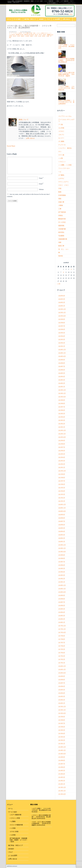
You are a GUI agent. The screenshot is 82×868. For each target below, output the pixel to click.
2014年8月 (62, 760)
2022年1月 (62, 467)
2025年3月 (62, 340)
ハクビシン (62, 162)
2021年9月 (62, 474)
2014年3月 (62, 777)
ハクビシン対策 (10, 1)
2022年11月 (62, 434)
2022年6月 (62, 451)
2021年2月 (62, 498)
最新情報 (61, 226)
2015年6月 (62, 727)
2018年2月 (62, 619)
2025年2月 (62, 343)
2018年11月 (62, 589)
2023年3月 (62, 420)
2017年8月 (62, 639)
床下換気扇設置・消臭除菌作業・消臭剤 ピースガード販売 (29, 1)
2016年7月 (62, 683)
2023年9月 (62, 400)
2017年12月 (62, 626)
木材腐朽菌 (62, 229)
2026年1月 (62, 306)
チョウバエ (62, 145)
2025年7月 (62, 326)
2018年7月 (62, 602)
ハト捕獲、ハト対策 (65, 165)
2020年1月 (62, 542)
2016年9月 (62, 676)
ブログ (71, 1)
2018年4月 (62, 612)
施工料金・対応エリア (30, 19)
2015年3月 (62, 737)
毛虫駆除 (61, 236)
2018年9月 (62, 595)
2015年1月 (62, 744)
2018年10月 (62, 592)
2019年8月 (62, 558)
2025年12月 (62, 309)
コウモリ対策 (14, 832)
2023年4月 (62, 417)
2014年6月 (62, 767)
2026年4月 (62, 296)
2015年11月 (62, 710)
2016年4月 (62, 693)
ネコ (60, 151)
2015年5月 (62, 730)
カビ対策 (61, 128)
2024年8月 (62, 363)
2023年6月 (62, 410)
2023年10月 (62, 397)
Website (41, 189)
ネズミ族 (61, 155)
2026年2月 (62, 302)
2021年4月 (62, 491)
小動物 (61, 205)
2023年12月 (62, 390)
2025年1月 (62, 346)
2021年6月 (62, 484)
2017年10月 (62, 633)
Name (41, 178)
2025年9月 (62, 319)
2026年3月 (62, 299)
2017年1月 (62, 663)
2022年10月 (62, 437)
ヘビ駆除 (13, 821)
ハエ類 (61, 158)
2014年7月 (62, 764)
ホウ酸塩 (61, 175)
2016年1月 (62, 703)
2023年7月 (62, 407)
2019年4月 (62, 572)
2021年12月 (62, 471)
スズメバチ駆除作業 (49, 1)
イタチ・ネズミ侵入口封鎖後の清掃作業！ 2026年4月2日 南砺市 (42, 823)
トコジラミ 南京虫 (65, 148)
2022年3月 (62, 461)
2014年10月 (62, 754)
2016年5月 (62, 690)
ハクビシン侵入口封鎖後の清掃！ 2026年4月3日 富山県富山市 (41, 817)
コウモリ (61, 131)
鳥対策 (61, 256)
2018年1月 (62, 622)
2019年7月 (62, 562)
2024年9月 (62, 360)
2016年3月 (62, 696)
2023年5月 (62, 414)
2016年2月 (62, 700)
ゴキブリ (61, 135)
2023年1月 (62, 427)
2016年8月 (62, 680)
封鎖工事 (61, 202)
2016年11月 (62, 670)
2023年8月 (62, 404)
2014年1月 (62, 784)
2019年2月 (62, 579)
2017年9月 (62, 636)
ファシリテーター (64, 168)
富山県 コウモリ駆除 (24, 33)
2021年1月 (62, 501)
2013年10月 (62, 794)
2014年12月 (62, 747)
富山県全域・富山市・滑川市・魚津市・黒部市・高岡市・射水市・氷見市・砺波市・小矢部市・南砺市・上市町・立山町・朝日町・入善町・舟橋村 (30, 36)
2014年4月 (62, 774)
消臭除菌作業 (63, 239)
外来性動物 (62, 195)
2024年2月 (62, 383)
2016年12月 (62, 666)
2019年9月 (62, 555)
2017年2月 (62, 659)
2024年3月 (62, 380)
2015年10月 (62, 713)
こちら (71, 14)
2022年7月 (62, 447)
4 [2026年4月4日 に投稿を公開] (71, 269)
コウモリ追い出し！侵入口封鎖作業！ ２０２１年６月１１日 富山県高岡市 (29, 27)
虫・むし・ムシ (63, 249)
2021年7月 (62, 481)
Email (41, 184)
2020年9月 (62, 515)
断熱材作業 (62, 219)
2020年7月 (62, 521)
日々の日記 (62, 222)
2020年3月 (62, 535)
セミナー (61, 138)
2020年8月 (62, 518)
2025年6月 (62, 329)
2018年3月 (62, 616)
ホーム (9, 19)
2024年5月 (62, 373)
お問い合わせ (16, 2)
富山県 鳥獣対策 (24, 35)
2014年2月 (62, 781)
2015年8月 (62, 720)
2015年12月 (62, 707)
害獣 (60, 199)
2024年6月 (62, 370)
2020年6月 (62, 525)
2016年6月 (62, 686)
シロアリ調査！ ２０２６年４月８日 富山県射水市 (41, 809)
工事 (60, 209)
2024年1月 (62, 387)
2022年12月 (62, 430)
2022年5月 (62, 454)
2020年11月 (62, 508)
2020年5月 (62, 528)
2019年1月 (62, 582)
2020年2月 (62, 538)
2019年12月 (62, 545)
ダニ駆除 (61, 141)
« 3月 (59, 284)
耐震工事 (61, 246)
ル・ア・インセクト (14, 33)
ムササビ (61, 178)
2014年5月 (62, 771)
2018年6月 (62, 606)
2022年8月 (62, 444)
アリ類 (61, 125)
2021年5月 (62, 488)
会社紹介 (10, 2)
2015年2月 (62, 740)
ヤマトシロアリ (63, 182)
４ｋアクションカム (65, 116)
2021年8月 (62, 478)
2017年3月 (62, 656)
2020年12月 (62, 505)
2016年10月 (62, 673)
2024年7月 (62, 366)
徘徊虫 (61, 215)
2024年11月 (62, 353)
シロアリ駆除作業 (64, 1)
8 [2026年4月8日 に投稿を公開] (63, 272)
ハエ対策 (13, 835)
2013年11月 (62, 791)
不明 (60, 189)
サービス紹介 (18, 19)
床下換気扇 (62, 212)
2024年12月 (62, 350)
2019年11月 (62, 548)
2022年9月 (62, 441)
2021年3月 (62, 494)
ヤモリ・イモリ (63, 185)
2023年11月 (62, 393)
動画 (60, 192)
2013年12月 (62, 787)
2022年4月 (62, 457)
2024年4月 (62, 377)
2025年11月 (62, 313)
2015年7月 (62, 723)
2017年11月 (62, 629)
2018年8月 (62, 599)
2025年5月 (62, 333)
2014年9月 (62, 757)
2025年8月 (62, 323)
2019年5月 (62, 569)
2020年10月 (62, 511)
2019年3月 (62, 575)
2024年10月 (62, 356)
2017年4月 (62, 653)
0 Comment (51, 35)
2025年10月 (62, 316)
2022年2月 (62, 464)
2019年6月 (62, 565)
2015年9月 (62, 717)
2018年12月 (62, 585)
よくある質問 (56, 19)
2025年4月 (62, 336)
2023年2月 (62, 424)
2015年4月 (62, 734)
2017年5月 (62, 649)
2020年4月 (62, 531)
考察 (60, 242)
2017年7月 (62, 643)
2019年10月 (62, 552)
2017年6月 (62, 646)
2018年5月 (62, 609)
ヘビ (60, 172)
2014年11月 (62, 750)
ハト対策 (57, 1)
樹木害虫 (61, 232)
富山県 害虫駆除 (16, 35)
